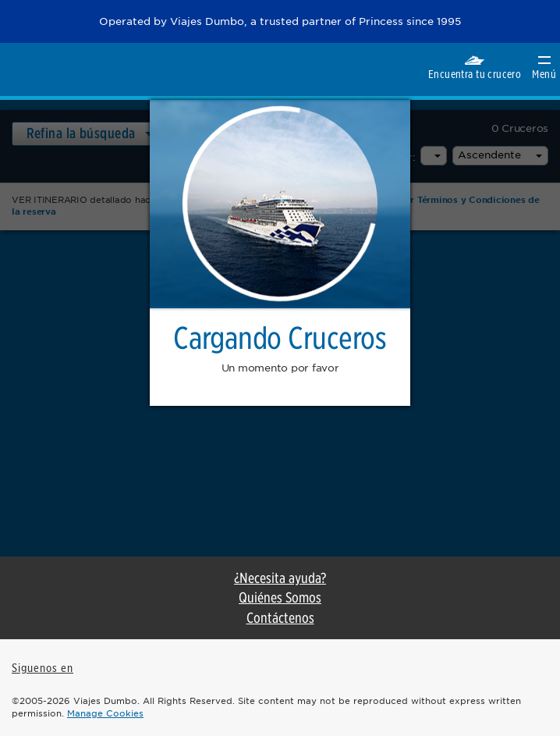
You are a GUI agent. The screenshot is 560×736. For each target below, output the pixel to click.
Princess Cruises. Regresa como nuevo (37, 69)
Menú (544, 68)
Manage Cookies (105, 713)
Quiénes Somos (280, 597)
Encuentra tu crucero (475, 68)
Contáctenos (280, 618)
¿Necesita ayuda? (280, 578)
